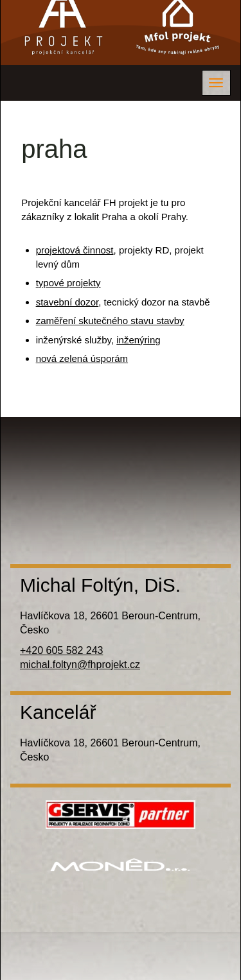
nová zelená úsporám (82, 358)
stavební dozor (67, 302)
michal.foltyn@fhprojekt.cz (80, 665)
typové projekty (68, 283)
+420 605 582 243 (61, 650)
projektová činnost (75, 250)
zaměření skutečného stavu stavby (110, 321)
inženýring (138, 340)
